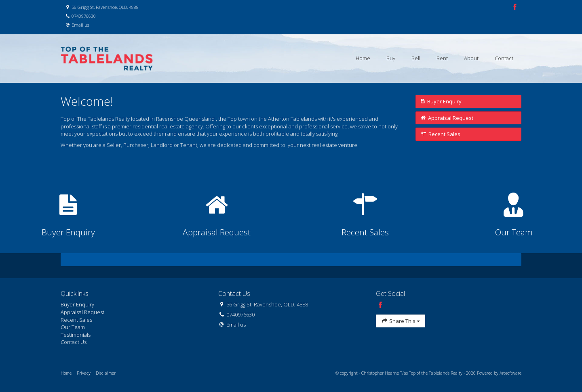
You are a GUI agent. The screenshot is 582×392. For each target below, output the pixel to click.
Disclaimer (106, 373)
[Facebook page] (515, 7)
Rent (442, 58)
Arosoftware (510, 373)
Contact (504, 58)
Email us (80, 25)
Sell (416, 58)
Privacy (84, 373)
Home (363, 58)
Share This (401, 321)
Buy (391, 58)
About (471, 58)
